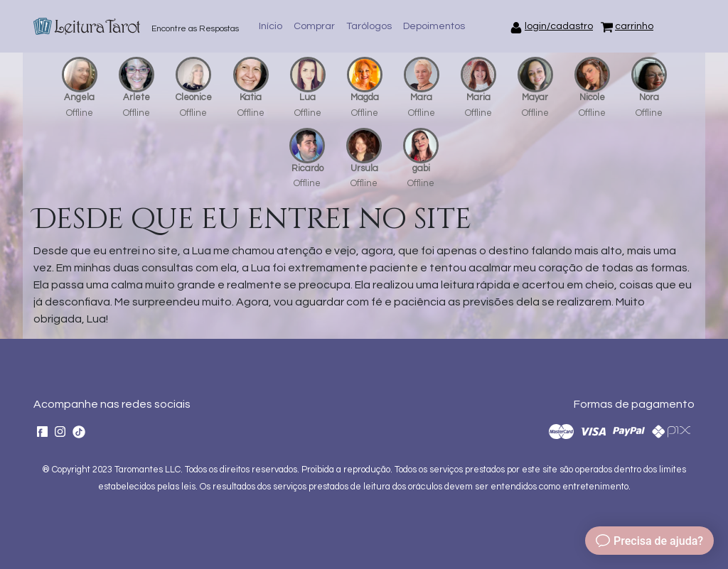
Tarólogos (369, 26)
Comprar (314, 26)
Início (271, 26)
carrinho (634, 26)
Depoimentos (434, 26)
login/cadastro (559, 26)
